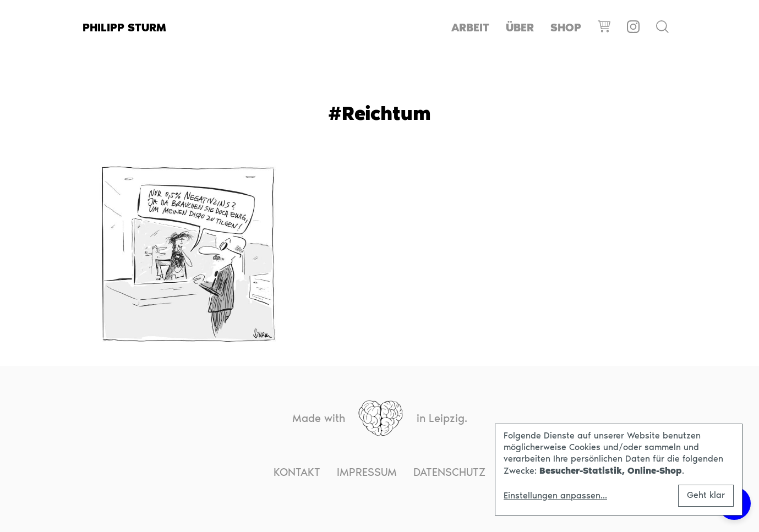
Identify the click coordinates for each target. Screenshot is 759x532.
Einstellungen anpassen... (555, 496)
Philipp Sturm (124, 28)
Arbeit (470, 28)
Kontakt (297, 472)
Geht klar (706, 495)
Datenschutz (449, 472)
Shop (566, 28)
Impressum (367, 472)
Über (520, 28)
